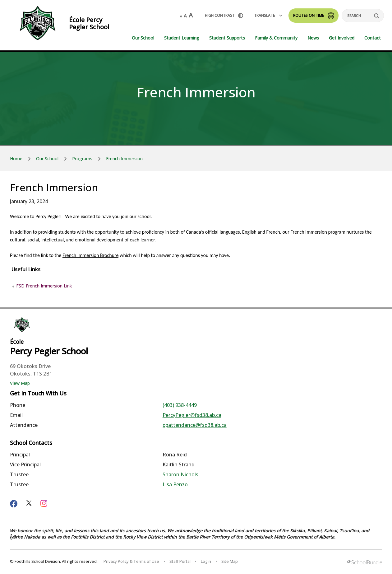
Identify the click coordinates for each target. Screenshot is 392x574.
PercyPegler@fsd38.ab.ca (192, 415)
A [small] (181, 16)
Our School (143, 38)
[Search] (363, 16)
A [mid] (185, 16)
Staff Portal (180, 561)
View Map (20, 383)
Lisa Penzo (175, 484)
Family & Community (276, 38)
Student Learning (182, 38)
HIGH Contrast (224, 15)
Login (206, 561)
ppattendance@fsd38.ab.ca (195, 425)
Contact (373, 38)
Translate (268, 15)
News (313, 38)
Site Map (230, 561)
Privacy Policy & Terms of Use (131, 561)
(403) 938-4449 (180, 405)
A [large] (191, 15)
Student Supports (227, 38)
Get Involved (342, 38)
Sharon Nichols (180, 474)
